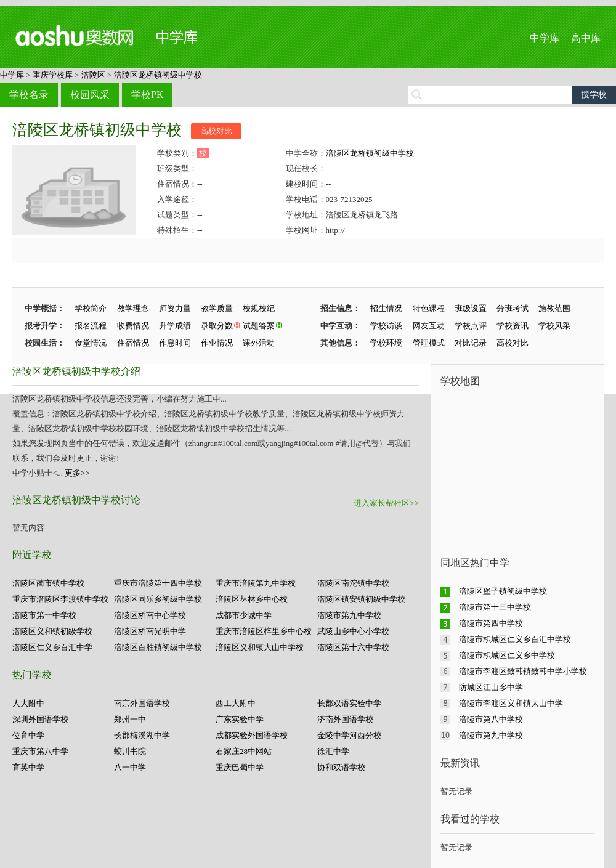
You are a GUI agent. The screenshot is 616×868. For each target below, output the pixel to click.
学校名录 (29, 95)
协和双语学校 (341, 767)
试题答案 (259, 326)
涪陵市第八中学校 (491, 719)
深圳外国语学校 (40, 719)
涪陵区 (93, 75)
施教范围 (554, 308)
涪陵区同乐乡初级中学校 (158, 599)
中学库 (545, 38)
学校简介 (91, 308)
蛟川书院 (130, 751)
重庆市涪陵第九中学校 (256, 583)
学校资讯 (513, 326)
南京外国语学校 (142, 703)
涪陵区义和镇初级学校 (52, 631)
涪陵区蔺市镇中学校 (48, 583)
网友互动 (429, 326)
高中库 (586, 38)
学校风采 (554, 326)
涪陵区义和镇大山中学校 (260, 647)
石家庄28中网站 (244, 751)
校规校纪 (259, 308)
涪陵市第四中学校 (491, 623)
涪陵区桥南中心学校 (150, 615)
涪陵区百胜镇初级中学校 (158, 647)
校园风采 (90, 95)
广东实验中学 (240, 719)
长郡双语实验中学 (349, 703)
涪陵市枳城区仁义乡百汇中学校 (515, 639)
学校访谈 (386, 326)
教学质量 (217, 308)
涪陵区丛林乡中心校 (252, 599)
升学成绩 (175, 326)
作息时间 (175, 343)
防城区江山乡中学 (491, 687)
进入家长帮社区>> (386, 503)
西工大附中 (236, 703)
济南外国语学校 (345, 719)
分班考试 (513, 308)
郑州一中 (130, 719)
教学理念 (133, 308)
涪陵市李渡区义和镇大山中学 (511, 703)
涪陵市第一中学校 (44, 615)
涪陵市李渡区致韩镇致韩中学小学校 (523, 671)
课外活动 (259, 343)
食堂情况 (91, 343)
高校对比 (216, 131)
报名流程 (91, 326)
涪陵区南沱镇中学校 (353, 583)
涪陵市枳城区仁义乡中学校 (507, 655)
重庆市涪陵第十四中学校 (158, 583)
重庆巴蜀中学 (240, 767)
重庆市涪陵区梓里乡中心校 (264, 631)
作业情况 (217, 343)
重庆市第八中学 (40, 751)
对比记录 (471, 343)
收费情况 (133, 326)
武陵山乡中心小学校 (353, 631)
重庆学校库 (53, 75)
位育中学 (28, 735)
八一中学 (130, 767)
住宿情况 (133, 343)
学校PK (147, 95)
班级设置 (471, 308)
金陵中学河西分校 (349, 735)
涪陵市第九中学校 (349, 615)
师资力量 (175, 308)
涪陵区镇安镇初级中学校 (361, 599)
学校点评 (471, 326)
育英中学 (28, 767)
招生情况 (386, 308)
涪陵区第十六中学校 (353, 647)
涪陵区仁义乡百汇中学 (52, 647)
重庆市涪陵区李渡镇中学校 (60, 599)
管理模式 (429, 343)
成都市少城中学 (244, 615)
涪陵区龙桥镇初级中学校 (158, 75)
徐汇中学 (333, 751)
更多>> (77, 473)
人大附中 (28, 703)
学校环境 (386, 343)
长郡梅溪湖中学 (142, 735)
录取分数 (217, 326)
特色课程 (429, 308)
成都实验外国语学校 (252, 735)
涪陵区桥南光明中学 (150, 631)
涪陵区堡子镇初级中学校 (503, 591)
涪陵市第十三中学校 (495, 607)
